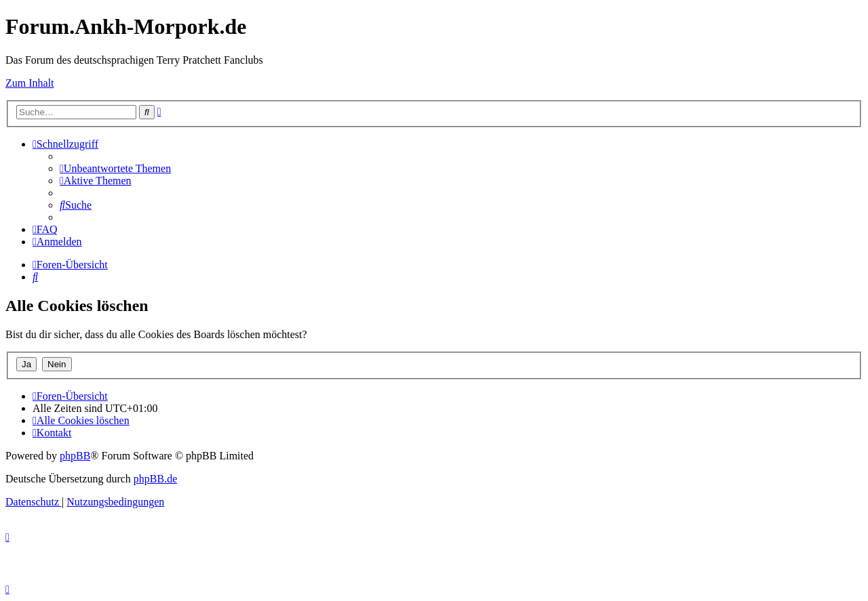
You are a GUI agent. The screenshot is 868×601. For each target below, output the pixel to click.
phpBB (75, 456)
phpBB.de (155, 479)
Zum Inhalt (30, 83)
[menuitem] (115, 168)
